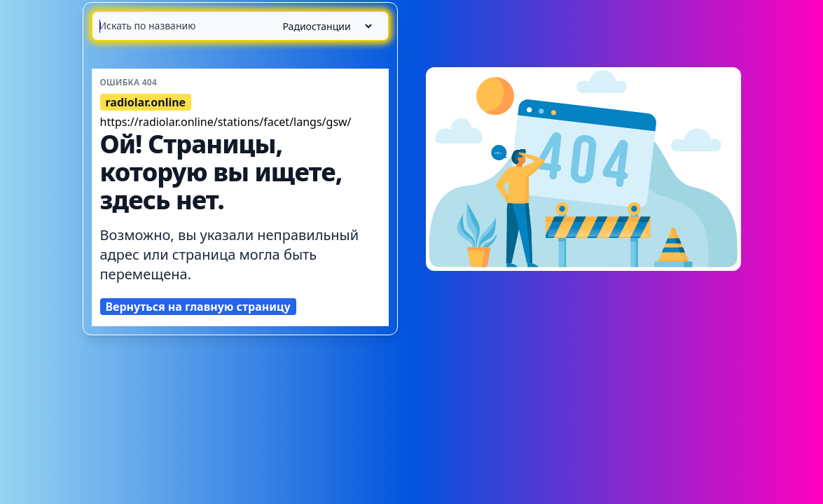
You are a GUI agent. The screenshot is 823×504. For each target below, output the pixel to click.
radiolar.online (146, 102)
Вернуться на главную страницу (198, 307)
